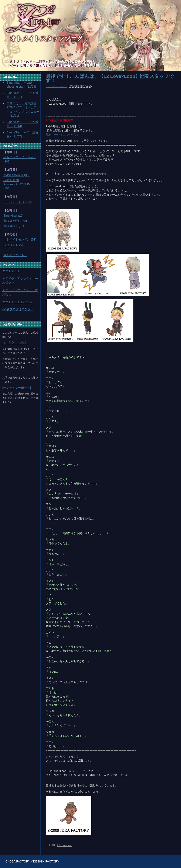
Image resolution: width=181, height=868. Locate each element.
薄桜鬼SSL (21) (14, 226)
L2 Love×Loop (65, 845)
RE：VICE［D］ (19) (18, 202)
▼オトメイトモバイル (17, 302)
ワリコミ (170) (13, 245)
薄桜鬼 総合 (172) (15, 221)
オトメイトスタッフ (56, 86)
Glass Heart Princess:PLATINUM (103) (17, 184)
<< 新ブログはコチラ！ (18, 309)
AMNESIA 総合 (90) (16, 175)
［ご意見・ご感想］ (16, 343)
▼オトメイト (11, 271)
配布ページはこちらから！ (62, 135)
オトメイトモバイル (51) (20, 239)
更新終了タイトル (15, 255)
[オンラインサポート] (17, 388)
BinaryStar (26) (13, 216)
